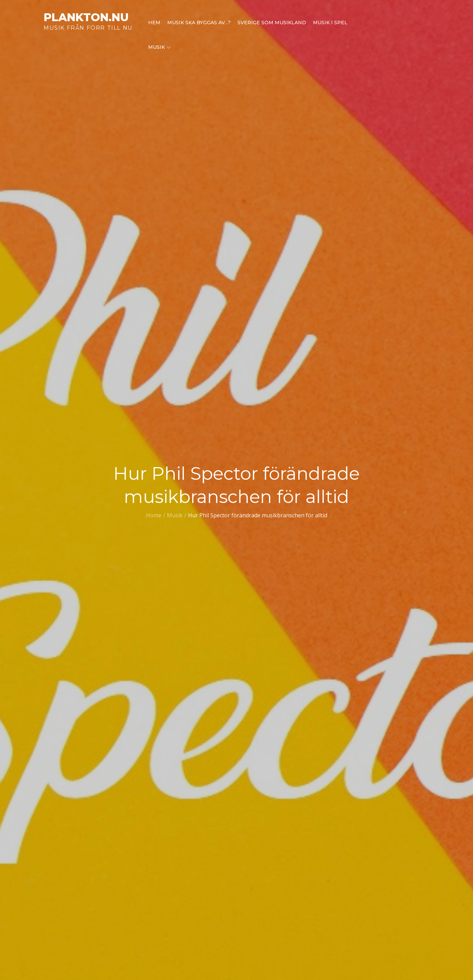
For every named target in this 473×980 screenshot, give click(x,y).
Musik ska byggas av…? (199, 23)
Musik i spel (330, 23)
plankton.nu (86, 17)
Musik (159, 47)
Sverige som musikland (272, 23)
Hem (154, 23)
